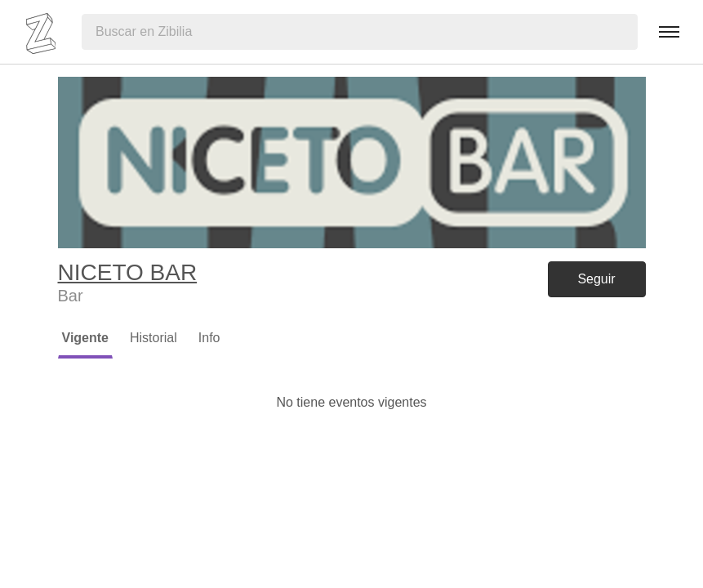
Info (209, 338)
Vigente (86, 338)
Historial (154, 338)
